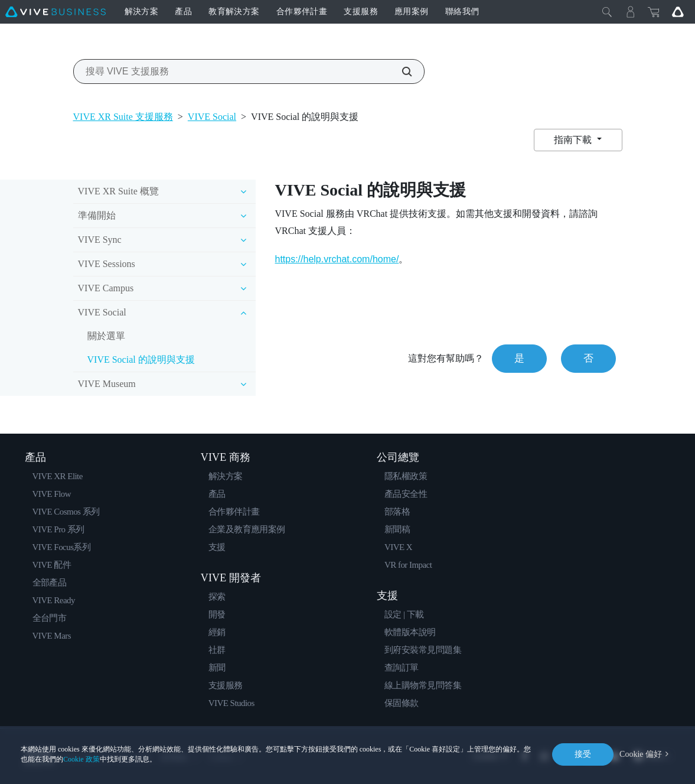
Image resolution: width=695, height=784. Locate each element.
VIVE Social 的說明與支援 (141, 360)
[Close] (607, 12)
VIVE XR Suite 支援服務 (123, 117)
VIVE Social (212, 117)
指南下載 (574, 140)
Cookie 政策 (81, 759)
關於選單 (106, 336)
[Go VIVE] (678, 12)
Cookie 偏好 (641, 754)
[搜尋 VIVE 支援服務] (400, 71)
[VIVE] (56, 12)
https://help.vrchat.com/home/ (337, 259)
